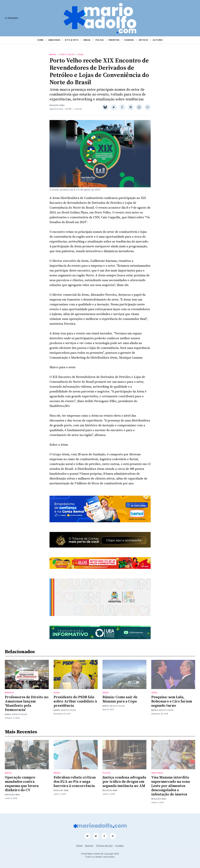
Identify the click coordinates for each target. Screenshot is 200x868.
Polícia (100, 40)
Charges (129, 40)
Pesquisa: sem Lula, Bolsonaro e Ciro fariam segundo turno (172, 701)
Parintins (114, 40)
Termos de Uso (104, 846)
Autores (158, 40)
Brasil (87, 40)
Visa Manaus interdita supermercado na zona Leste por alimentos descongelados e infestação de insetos (171, 786)
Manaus (9, 693)
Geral (57, 693)
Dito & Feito (72, 40)
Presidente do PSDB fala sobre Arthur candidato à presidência (75, 701)
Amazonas (54, 40)
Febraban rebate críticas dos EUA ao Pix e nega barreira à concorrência (75, 782)
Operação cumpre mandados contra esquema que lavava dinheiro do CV (22, 784)
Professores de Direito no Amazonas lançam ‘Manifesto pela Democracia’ (27, 704)
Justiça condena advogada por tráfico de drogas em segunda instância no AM (124, 782)
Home (40, 40)
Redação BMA (57, 105)
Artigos (143, 40)
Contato (119, 846)
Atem (80, 54)
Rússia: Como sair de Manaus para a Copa (120, 699)
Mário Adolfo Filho (16, 714)
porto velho (67, 54)
